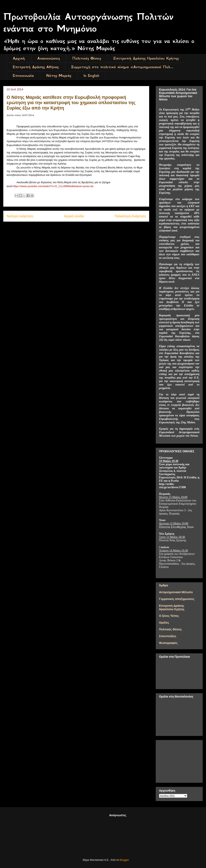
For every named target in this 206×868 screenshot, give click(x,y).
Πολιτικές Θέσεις (87, 58)
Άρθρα (164, 585)
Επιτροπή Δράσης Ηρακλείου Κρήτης (146, 58)
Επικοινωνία (23, 76)
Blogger (124, 860)
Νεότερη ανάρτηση (20, 216)
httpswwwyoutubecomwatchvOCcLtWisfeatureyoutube (53, 186)
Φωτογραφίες (168, 643)
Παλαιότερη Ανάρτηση (130, 216)
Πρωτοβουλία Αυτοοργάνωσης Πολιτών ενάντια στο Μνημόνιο (88, 22)
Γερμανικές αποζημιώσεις (177, 599)
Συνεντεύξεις (168, 636)
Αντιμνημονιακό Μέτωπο (176, 592)
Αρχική (19, 58)
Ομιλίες (164, 623)
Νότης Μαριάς (59, 76)
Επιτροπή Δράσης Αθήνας (36, 67)
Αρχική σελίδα (74, 216)
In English (91, 76)
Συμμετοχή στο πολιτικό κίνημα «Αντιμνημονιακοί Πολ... (122, 67)
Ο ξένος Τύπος (169, 616)
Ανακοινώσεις (49, 58)
